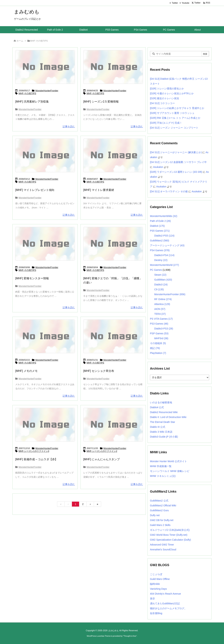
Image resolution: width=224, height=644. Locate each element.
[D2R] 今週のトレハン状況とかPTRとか (172, 93)
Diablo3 (161, 285)
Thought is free (130, 636)
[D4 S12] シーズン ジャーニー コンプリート (174, 128)
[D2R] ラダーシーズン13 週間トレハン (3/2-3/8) (176, 172)
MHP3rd (161, 338)
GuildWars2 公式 (159, 501)
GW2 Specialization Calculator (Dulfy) (170, 540)
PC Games (156, 270)
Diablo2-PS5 (164, 236)
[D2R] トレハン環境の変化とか (167, 89)
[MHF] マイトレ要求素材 (99, 190)
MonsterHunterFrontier (47, 91)
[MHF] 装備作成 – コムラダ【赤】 (36, 459)
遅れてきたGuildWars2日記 (165, 603)
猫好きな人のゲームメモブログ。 (168, 608)
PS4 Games (160, 250)
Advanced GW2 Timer (162, 545)
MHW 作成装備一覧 (161, 466)
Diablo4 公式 (157, 407)
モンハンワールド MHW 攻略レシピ (170, 471)
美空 (152, 599)
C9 (159, 289)
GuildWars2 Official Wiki (163, 505)
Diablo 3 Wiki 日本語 (161, 432)
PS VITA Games (161, 319)
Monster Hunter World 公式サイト (168, 461)
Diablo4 (157, 226)
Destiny (161, 260)
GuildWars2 (160, 241)
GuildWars (163, 280)
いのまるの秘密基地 (161, 402)
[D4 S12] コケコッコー (162, 103)
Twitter (175, 3)
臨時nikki (155, 584)
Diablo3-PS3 (164, 329)
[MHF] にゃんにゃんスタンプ (101, 459)
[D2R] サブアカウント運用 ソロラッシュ (172, 113)
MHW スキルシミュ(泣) (163, 476)
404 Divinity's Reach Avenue (165, 594)
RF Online (163, 299)
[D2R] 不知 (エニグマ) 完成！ (166, 123)
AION (160, 309)
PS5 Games (160, 231)
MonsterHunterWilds (164, 216)
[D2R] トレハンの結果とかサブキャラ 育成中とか (177, 108)
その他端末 (158, 343)
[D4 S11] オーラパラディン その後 (169, 191)
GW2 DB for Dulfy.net (162, 520)
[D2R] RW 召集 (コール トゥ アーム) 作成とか (175, 118)
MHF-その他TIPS (27, 93)
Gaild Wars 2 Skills (160, 525)
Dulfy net (155, 515)
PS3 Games (159, 324)
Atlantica (162, 304)
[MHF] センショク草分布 (99, 371)
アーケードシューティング (167, 245)
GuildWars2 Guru (159, 510)
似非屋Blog (156, 613)
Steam (160, 275)
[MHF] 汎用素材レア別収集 (32, 102)
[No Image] (45, 67)
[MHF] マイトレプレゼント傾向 (35, 190)
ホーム (20, 41)
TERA (160, 314)
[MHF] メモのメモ (26, 371)
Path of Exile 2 (160, 221)
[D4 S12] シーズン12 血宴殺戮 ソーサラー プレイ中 (178, 162)
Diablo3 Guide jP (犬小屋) (164, 437)
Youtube (185, 3)
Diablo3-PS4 (164, 255)
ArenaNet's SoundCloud (163, 550)
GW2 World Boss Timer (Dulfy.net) (169, 535)
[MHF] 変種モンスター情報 (32, 278)
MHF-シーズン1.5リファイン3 (34, 451)
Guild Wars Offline (160, 579)
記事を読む (69, 126)
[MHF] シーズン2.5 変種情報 (101, 102)
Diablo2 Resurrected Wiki (164, 412)
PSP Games (159, 333)
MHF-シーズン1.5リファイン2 (102, 451)
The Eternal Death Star (162, 422)
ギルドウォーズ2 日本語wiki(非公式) (170, 530)
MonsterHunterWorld (164, 265)
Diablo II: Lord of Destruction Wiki (168, 417)
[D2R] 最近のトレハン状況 (164, 98)
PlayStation (158, 353)
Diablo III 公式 (158, 427)
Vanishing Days (158, 589)
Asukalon (158, 167)
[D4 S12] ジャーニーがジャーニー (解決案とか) (176, 152)
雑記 (155, 348)
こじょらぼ (156, 574)
